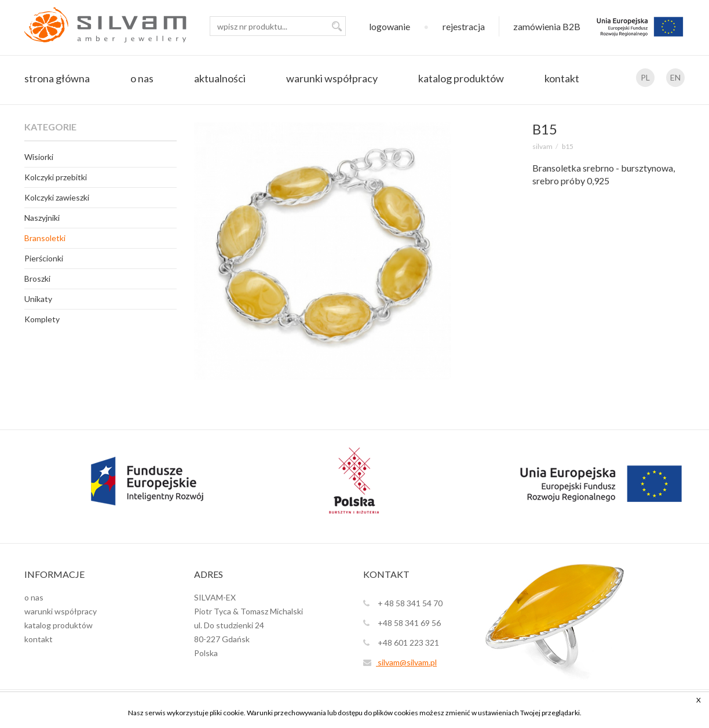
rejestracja (464, 26)
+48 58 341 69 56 (402, 623)
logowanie (390, 26)
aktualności (220, 78)
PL (645, 77)
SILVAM (542, 146)
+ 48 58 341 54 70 (403, 603)
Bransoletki (45, 238)
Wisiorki (39, 157)
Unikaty (38, 299)
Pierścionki (44, 258)
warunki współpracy (332, 78)
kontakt (562, 78)
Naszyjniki (42, 218)
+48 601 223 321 (401, 643)
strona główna (57, 78)
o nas (142, 78)
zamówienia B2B (547, 26)
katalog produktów (461, 78)
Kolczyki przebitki (56, 177)
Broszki (37, 279)
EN (675, 77)
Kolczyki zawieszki (57, 197)
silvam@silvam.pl (400, 662)
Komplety (42, 319)
